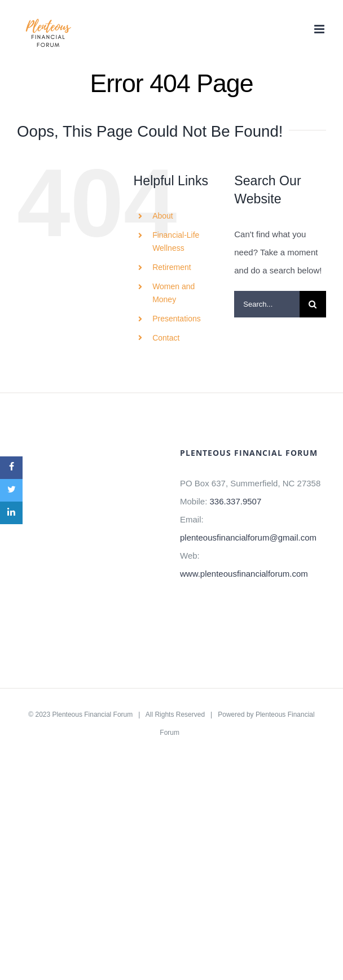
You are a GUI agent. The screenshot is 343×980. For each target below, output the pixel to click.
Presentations (177, 319)
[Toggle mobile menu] (320, 29)
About (163, 216)
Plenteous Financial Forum (93, 715)
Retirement (171, 267)
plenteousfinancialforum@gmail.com (248, 537)
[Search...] (267, 304)
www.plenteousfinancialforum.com (244, 574)
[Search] (313, 304)
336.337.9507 (236, 501)
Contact (166, 338)
